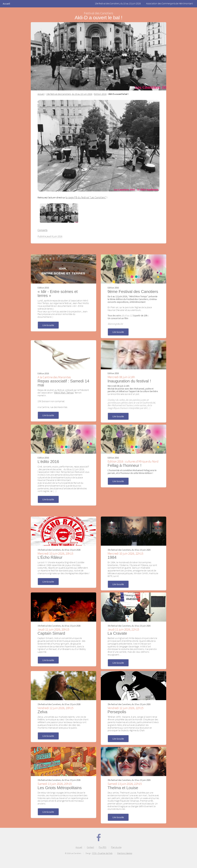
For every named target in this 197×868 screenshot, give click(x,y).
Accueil (6, 4)
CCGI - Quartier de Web (102, 853)
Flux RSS (103, 847)
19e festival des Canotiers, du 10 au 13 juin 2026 (118, 3)
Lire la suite (48, 325)
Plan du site (116, 847)
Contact (90, 847)
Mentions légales (125, 853)
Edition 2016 (100, 94)
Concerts (42, 230)
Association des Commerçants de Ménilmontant (169, 3)
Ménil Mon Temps (64, 393)
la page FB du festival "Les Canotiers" (86, 197)
